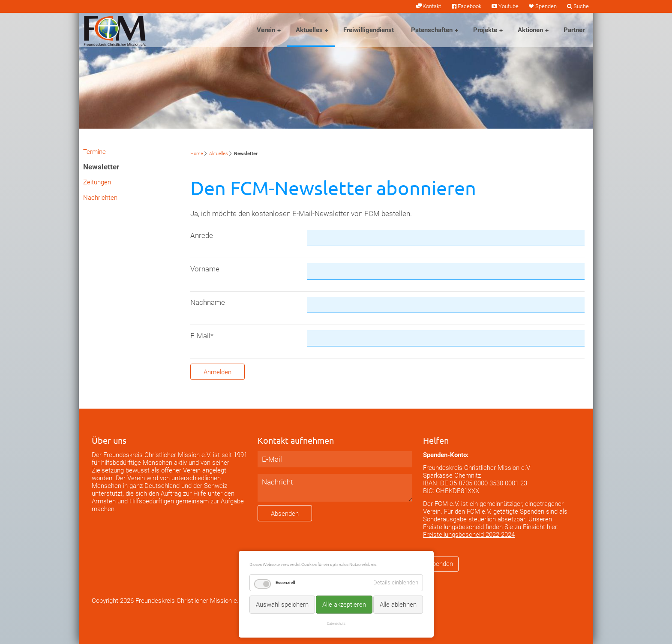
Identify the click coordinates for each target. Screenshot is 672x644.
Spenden (546, 6)
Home (197, 154)
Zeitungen (97, 182)
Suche (581, 6)
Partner (574, 30)
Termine (94, 152)
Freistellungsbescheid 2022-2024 (469, 535)
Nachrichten (100, 198)
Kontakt (432, 6)
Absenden (285, 514)
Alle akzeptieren (344, 605)
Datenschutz (336, 623)
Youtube (508, 6)
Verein (266, 30)
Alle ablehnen (398, 605)
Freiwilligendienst (369, 30)
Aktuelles (309, 30)
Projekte (485, 30)
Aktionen (530, 30)
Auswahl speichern (282, 605)
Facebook (469, 6)
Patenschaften (432, 30)
